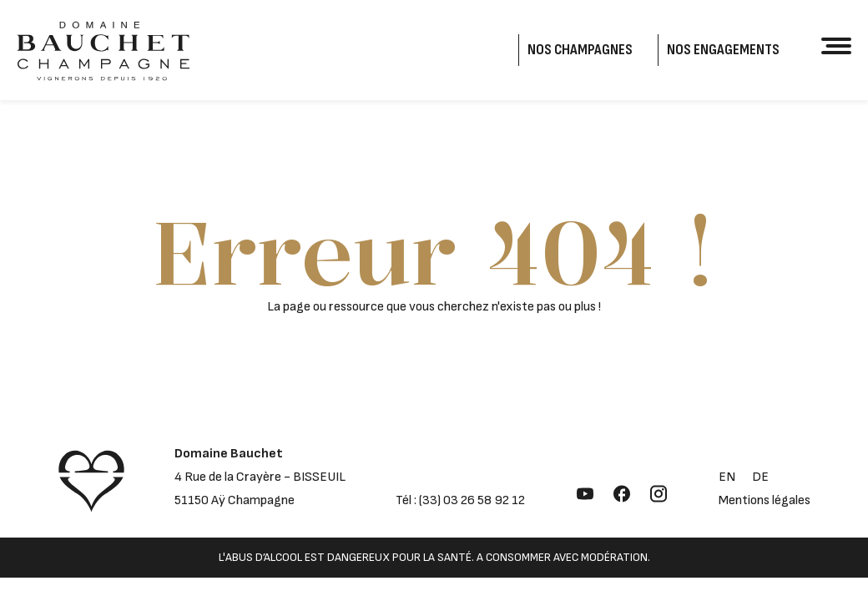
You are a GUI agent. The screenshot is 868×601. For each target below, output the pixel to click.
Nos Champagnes (580, 50)
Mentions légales (765, 500)
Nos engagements (723, 50)
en (727, 477)
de (760, 477)
